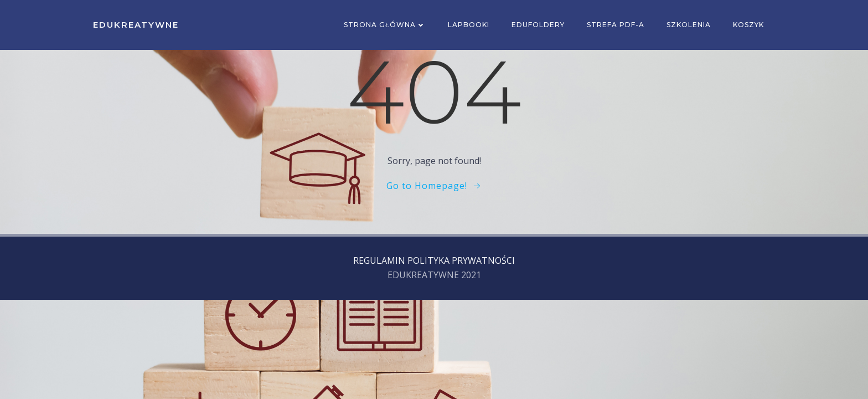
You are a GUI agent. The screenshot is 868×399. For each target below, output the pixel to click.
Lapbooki (469, 25)
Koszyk (748, 25)
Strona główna (385, 25)
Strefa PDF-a (616, 25)
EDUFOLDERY (538, 25)
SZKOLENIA (689, 25)
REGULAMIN (379, 260)
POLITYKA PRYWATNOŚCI (461, 260)
